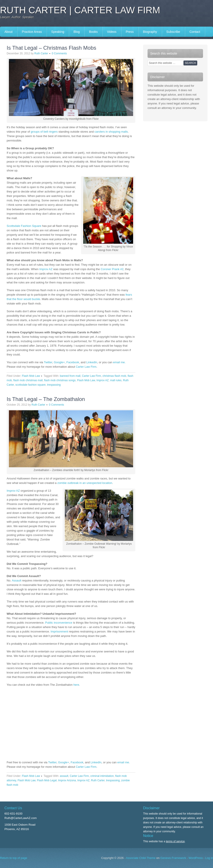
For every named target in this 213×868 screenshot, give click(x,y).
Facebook (73, 362)
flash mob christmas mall (28, 380)
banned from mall (70, 376)
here (76, 685)
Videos (112, 32)
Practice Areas (32, 32)
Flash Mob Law (31, 376)
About (9, 32)
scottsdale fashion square (30, 385)
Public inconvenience (59, 623)
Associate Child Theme (141, 858)
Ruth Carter (41, 53)
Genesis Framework (173, 858)
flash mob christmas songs (60, 380)
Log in (209, 858)
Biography (150, 32)
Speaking (58, 32)
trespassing (54, 385)
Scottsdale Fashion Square (24, 226)
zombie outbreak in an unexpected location (85, 483)
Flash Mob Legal (47, 780)
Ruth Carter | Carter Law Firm (80, 10)
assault (64, 776)
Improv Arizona (67, 780)
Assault (17, 580)
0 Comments (59, 53)
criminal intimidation (102, 776)
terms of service (175, 841)
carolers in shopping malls (111, 132)
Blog (77, 32)
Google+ (59, 362)
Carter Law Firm (86, 367)
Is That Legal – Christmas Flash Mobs (51, 48)
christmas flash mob (114, 376)
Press (130, 32)
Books (93, 32)
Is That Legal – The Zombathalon (46, 399)
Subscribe (173, 32)
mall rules (116, 380)
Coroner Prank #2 (112, 269)
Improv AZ (46, 269)
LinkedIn (92, 362)
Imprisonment (59, 631)
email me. (119, 362)
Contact (195, 32)
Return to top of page (14, 858)
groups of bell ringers (44, 132)
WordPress (196, 858)
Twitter (48, 362)
